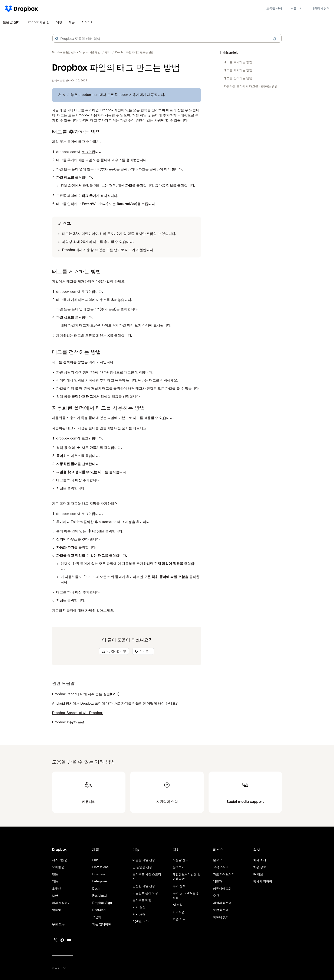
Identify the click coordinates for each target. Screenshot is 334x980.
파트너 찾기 (221, 917)
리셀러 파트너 (222, 903)
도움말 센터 (274, 8)
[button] (57, 39)
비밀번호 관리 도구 (145, 893)
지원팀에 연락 (320, 8)
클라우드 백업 (142, 900)
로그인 (87, 152)
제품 (72, 22)
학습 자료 (179, 919)
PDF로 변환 (140, 921)
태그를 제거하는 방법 (238, 70)
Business (99, 874)
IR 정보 (258, 874)
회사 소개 (260, 860)
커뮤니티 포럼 (222, 888)
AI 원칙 (178, 905)
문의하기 (179, 867)
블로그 (217, 860)
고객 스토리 (221, 867)
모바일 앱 (58, 867)
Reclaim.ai (100, 895)
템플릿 (56, 910)
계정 (59, 22)
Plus (95, 860)
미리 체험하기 (61, 903)
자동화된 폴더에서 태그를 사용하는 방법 (251, 86)
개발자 (217, 881)
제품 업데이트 (102, 924)
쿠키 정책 (179, 886)
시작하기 (88, 22)
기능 (55, 881)
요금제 (97, 917)
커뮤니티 (297, 8)
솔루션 (56, 888)
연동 (55, 874)
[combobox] (167, 39)
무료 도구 (58, 924)
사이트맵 (179, 912)
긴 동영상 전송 (142, 867)
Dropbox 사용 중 (38, 22)
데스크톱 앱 (60, 860)
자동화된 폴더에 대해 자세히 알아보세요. (83, 610)
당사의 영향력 (263, 881)
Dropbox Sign (102, 903)
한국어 (59, 968)
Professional (101, 867)
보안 (55, 895)
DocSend (99, 910)
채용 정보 (260, 867)
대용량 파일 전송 (144, 860)
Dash (96, 888)
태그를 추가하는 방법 (238, 62)
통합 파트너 (221, 910)
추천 (216, 895)
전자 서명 (139, 914)
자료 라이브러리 (224, 874)
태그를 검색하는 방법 (238, 78)
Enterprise (100, 881)
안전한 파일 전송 (144, 886)
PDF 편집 (139, 907)
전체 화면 (68, 185)
